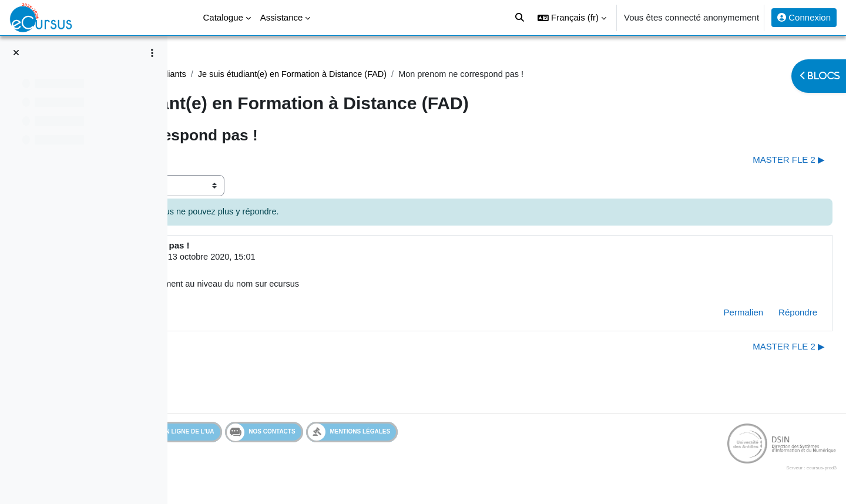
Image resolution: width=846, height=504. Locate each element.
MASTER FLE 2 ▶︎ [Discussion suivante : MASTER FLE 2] (761, 160)
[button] (572, 18)
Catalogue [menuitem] (223, 17)
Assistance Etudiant (236, 74)
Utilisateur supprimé (281, 258)
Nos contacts (350, 435)
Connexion (804, 17)
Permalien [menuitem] (716, 315)
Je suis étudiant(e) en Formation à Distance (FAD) (476, 74)
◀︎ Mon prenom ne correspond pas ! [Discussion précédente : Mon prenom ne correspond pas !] (268, 160)
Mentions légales (438, 434)
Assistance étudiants (327, 74)
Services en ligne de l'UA (250, 434)
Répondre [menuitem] (770, 315)
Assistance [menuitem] (282, 17)
